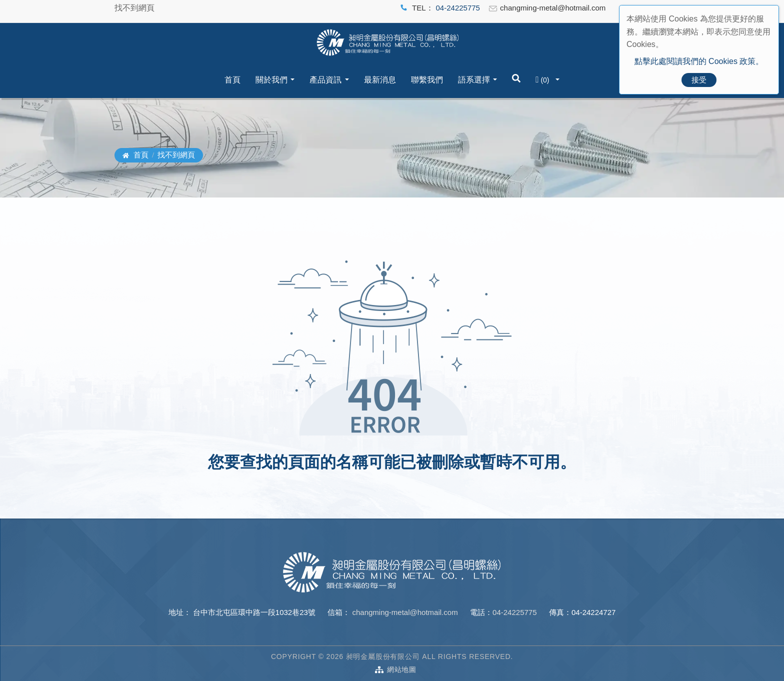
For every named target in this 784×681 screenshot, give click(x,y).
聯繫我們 (427, 80)
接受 (699, 80)
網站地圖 (402, 669)
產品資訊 (325, 80)
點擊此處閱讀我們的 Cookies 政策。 (699, 61)
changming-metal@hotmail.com (404, 612)
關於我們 (271, 80)
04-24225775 (458, 8)
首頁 (232, 80)
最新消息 (380, 80)
